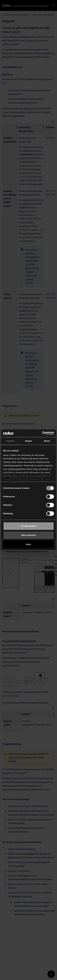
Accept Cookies (28, 526)
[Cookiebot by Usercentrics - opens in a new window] (42, 433)
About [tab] (47, 441)
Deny (28, 544)
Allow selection (28, 535)
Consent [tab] (10, 441)
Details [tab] (29, 441)
